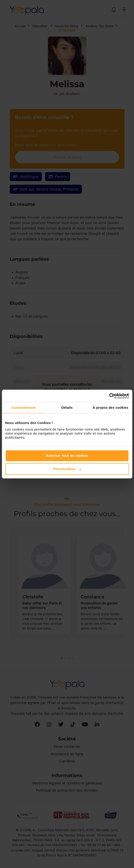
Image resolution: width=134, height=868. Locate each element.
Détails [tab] (67, 407)
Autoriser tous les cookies (67, 456)
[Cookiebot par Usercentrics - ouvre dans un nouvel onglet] (109, 396)
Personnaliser (67, 469)
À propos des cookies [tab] (111, 407)
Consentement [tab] (24, 407)
